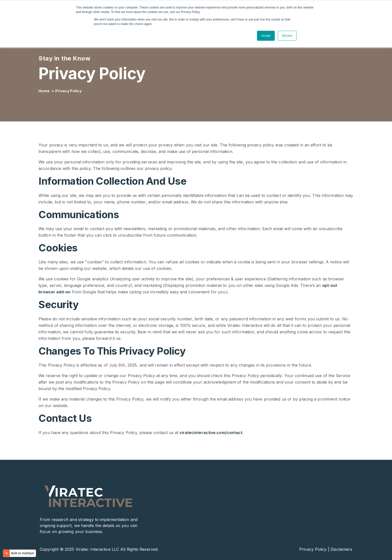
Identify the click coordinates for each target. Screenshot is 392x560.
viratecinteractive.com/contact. (211, 433)
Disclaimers (341, 549)
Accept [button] (266, 36)
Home (44, 91)
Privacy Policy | (314, 549)
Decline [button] (287, 36)
